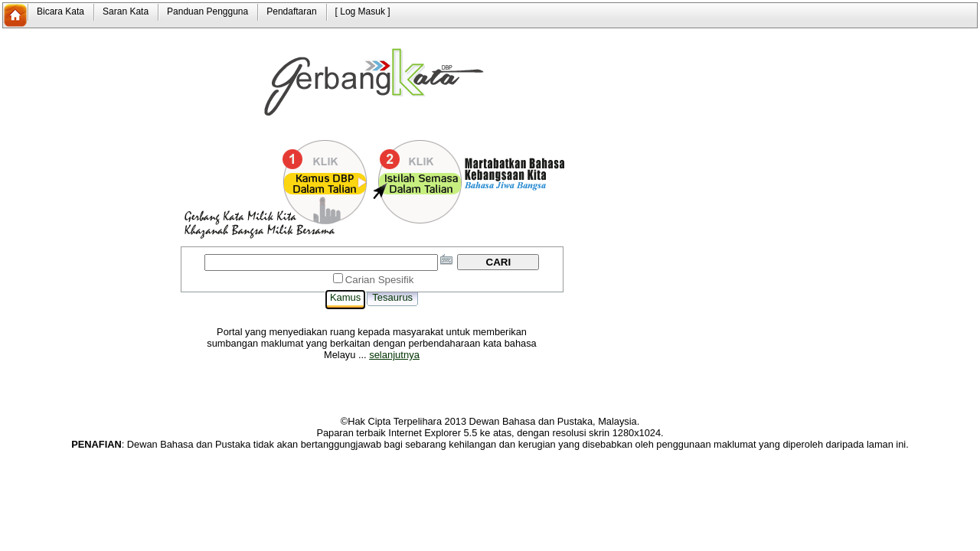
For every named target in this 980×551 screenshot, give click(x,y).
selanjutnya (394, 355)
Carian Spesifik (380, 280)
